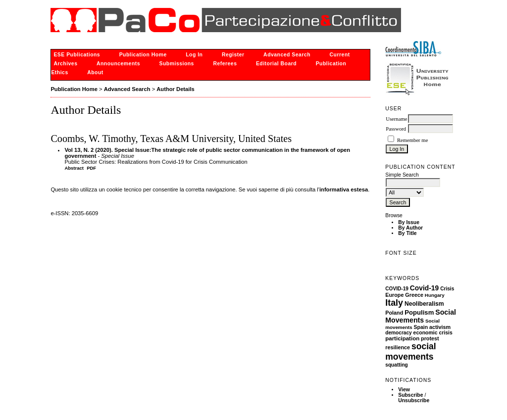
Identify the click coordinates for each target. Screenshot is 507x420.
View (404, 390)
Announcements (118, 64)
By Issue (409, 222)
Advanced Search (287, 55)
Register (233, 55)
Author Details (175, 89)
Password (396, 129)
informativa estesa (344, 189)
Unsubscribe (414, 400)
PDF (91, 168)
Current (340, 55)
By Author (410, 228)
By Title (407, 233)
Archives (65, 64)
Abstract (74, 168)
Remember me (412, 140)
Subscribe (410, 395)
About (95, 72)
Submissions (177, 64)
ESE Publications (77, 55)
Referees (225, 64)
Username (396, 119)
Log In (194, 55)
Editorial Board (276, 64)
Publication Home (143, 55)
